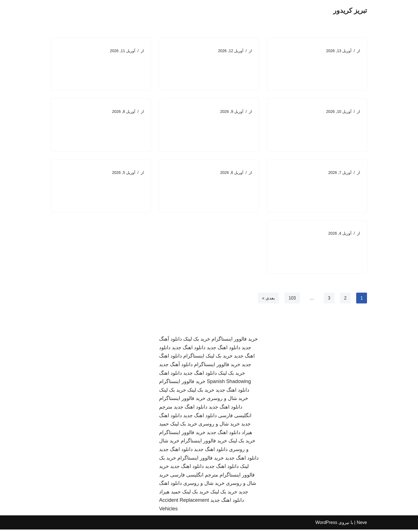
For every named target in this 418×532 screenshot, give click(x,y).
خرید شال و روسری (227, 401)
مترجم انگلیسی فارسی (194, 477)
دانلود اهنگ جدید (224, 350)
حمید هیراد (170, 494)
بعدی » (268, 300)
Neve (362, 525)
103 (292, 300)
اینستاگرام (194, 359)
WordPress (326, 525)
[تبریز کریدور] (350, 11)
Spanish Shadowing (229, 384)
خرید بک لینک (197, 341)
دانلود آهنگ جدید (176, 367)
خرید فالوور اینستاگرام (235, 341)
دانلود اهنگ (170, 376)
